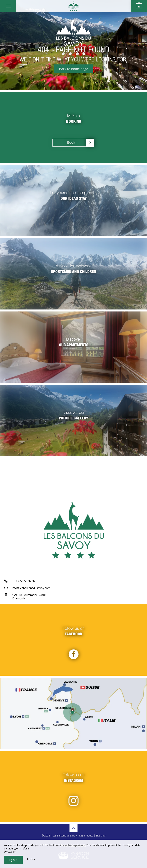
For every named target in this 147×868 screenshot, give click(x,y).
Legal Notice (86, 836)
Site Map (101, 836)
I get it (13, 860)
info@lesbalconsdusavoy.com (31, 588)
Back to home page (74, 69)
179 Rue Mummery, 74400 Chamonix (29, 597)
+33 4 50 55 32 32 (24, 581)
